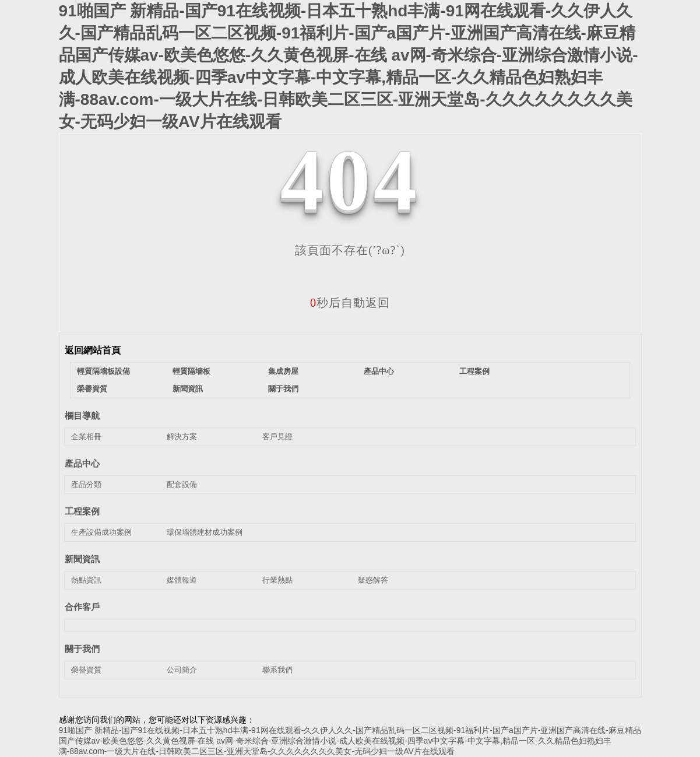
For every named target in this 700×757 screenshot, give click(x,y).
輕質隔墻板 (191, 371)
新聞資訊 (188, 389)
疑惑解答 (373, 580)
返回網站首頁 (93, 350)
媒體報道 (182, 580)
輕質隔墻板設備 (103, 371)
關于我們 (283, 389)
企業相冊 (86, 437)
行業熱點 (277, 580)
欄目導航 (82, 416)
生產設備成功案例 (101, 532)
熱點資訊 (86, 580)
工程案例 (474, 371)
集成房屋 (283, 371)
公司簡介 (182, 670)
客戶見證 (277, 437)
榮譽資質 (92, 389)
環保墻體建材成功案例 (205, 532)
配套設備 (182, 484)
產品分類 (86, 484)
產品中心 (379, 371)
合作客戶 (82, 607)
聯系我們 (277, 670)
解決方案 (182, 437)
